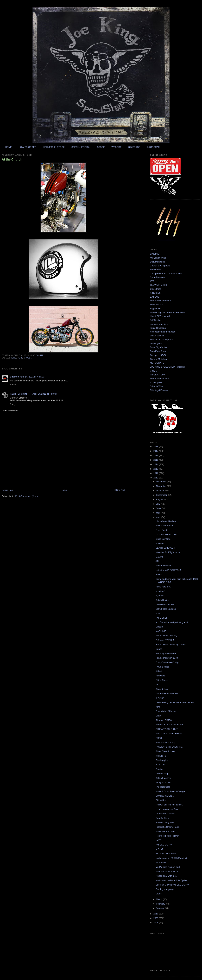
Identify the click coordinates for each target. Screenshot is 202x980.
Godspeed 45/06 (158, 355)
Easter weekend (163, 566)
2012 (156, 473)
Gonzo (159, 649)
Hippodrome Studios (166, 521)
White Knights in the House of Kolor (168, 312)
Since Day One (163, 539)
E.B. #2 (159, 557)
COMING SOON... (165, 796)
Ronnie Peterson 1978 (166, 658)
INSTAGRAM (154, 147)
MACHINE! (161, 631)
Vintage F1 (161, 756)
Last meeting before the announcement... (176, 702)
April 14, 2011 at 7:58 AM (45, 394)
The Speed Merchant (160, 301)
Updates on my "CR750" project (171, 858)
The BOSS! (161, 618)
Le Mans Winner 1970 (166, 534)
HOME (8, 147)
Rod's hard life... (163, 587)
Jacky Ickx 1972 (163, 782)
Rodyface (160, 676)
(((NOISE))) (156, 293)
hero (13, 358)
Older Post (120, 490)
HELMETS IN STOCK (54, 147)
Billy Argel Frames (159, 390)
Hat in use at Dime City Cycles (171, 645)
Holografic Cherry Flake (167, 827)
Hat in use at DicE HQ (166, 636)
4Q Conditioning (158, 258)
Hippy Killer (156, 308)
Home (64, 490)
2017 (156, 451)
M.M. (158, 613)
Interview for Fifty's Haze (168, 552)
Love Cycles (156, 344)
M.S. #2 (159, 849)
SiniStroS (155, 254)
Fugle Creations (158, 328)
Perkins (159, 769)
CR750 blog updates (166, 609)
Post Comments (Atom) (27, 496)
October (160, 491)
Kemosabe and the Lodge (163, 332)
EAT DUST (155, 297)
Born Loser (155, 269)
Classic (159, 627)
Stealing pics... (163, 760)
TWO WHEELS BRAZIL (167, 693)
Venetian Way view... (166, 822)
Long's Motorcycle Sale (167, 809)
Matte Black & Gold (165, 831)
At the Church (12, 159)
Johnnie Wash (157, 386)
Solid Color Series (164, 526)
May (159, 513)
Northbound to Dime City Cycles (171, 880)
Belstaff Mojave (163, 778)
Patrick (159, 738)
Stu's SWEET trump (165, 742)
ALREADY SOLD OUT (167, 729)
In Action (160, 698)
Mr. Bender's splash (165, 814)
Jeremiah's (161, 863)
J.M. (158, 561)
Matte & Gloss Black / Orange (170, 791)
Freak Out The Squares (162, 340)
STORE (101, 147)
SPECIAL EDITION (81, 147)
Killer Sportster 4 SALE (167, 871)
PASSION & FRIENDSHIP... (169, 747)
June (159, 508)
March (160, 899)
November (162, 486)
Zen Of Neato (157, 305)
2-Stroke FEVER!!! (165, 640)
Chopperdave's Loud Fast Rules (166, 273)
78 (157, 685)
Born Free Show (158, 351)
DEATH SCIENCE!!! (165, 548)
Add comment (10, 411)
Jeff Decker (156, 320)
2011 (156, 478)
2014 (156, 464)
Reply (13, 385)
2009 (156, 918)
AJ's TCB (160, 765)
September (162, 495)
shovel (28, 358)
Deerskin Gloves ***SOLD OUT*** (172, 885)
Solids (158, 575)
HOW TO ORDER (27, 147)
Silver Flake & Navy (165, 751)
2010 (156, 914)
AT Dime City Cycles (166, 854)
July (158, 504)
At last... (159, 671)
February (161, 904)
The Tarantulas (163, 787)
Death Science (157, 336)
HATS (158, 840)
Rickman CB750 (163, 720)
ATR (152, 281)
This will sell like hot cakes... (169, 805)
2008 (156, 923)
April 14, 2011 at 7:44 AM (32, 377)
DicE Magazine (157, 262)
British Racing (162, 600)
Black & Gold (162, 689)
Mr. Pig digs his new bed (168, 867)
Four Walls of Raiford (166, 711)
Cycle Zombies (157, 277)
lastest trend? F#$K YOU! (168, 570)
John (158, 707)
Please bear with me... (166, 876)
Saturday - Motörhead (166, 653)
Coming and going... (165, 889)
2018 (156, 447)
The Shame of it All (159, 378)
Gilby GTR (155, 371)
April (159, 517)
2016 (156, 455)
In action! (160, 591)
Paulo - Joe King (19, 394)
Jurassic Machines (159, 324)
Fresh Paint (161, 530)
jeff (20, 358)
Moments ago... (163, 774)
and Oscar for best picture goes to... (173, 622)
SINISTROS (134, 147)
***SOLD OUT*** (164, 845)
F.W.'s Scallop (162, 667)
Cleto (158, 716)
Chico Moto (156, 289)
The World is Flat (158, 285)
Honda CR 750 (157, 375)
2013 (156, 469)
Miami (158, 894)
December (162, 482)
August (160, 499)
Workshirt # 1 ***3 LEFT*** (169, 734)
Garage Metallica (158, 359)
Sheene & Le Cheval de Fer (169, 725)
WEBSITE (116, 147)
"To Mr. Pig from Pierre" (167, 836)
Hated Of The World (160, 316)
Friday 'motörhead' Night (168, 662)
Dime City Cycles (158, 347)
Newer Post (7, 490)
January (160, 908)
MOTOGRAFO (157, 363)
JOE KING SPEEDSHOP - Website (167, 367)
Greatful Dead (162, 818)
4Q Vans (160, 596)
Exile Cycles (156, 382)
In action (160, 543)
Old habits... (161, 800)
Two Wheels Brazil (165, 604)
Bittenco (14, 377)
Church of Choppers (160, 266)
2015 (156, 460)
